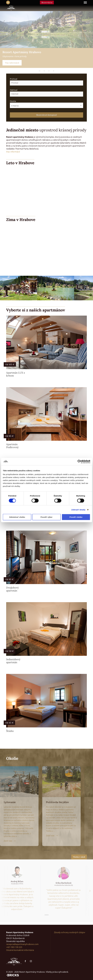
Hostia (13, 101)
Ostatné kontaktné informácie (20, 950)
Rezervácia (47, 2)
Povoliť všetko (76, 517)
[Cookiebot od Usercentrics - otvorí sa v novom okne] (79, 462)
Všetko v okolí (79, 857)
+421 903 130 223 (14, 947)
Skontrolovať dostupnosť (46, 115)
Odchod (14, 90)
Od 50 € (9, 651)
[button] (39, 71)
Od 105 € (10, 364)
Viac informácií (12, 63)
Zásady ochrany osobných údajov (70, 932)
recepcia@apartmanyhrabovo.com (22, 944)
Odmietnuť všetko (17, 517)
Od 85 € (9, 436)
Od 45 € (9, 723)
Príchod (14, 79)
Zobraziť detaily (78, 510)
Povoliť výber (46, 517)
